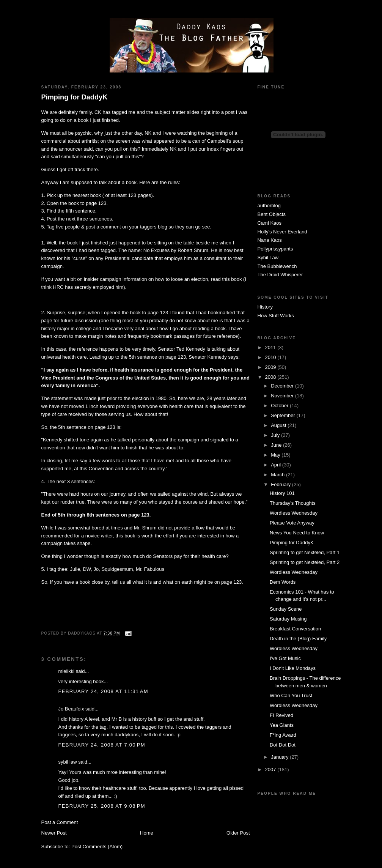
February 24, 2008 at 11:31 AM (103, 691)
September (284, 415)
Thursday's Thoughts (293, 503)
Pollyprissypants (275, 249)
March (278, 475)
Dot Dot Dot (283, 745)
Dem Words (283, 582)
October (280, 406)
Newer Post (54, 833)
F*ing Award (283, 735)
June (277, 445)
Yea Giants (282, 725)
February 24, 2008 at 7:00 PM (102, 745)
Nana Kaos (270, 240)
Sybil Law (268, 258)
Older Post (238, 833)
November (283, 396)
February (281, 484)
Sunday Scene (286, 609)
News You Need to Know (297, 533)
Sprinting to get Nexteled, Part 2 (305, 562)
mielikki (67, 671)
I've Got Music (285, 658)
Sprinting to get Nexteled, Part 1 (305, 552)
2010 (271, 357)
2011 (271, 347)
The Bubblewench (277, 266)
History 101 (282, 493)
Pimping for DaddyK (75, 97)
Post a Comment (60, 822)
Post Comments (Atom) (97, 847)
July (276, 435)
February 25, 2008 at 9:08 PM (102, 806)
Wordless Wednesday (294, 513)
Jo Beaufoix (71, 709)
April (277, 465)
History (265, 307)
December (283, 386)
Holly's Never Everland (282, 232)
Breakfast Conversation (295, 629)
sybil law (68, 762)
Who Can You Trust (291, 696)
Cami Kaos (270, 223)
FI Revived (281, 715)
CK (99, 112)
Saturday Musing (288, 619)
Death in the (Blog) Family (298, 639)
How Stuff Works (276, 316)
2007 (271, 770)
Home (147, 833)
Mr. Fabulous (150, 569)
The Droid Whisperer (280, 275)
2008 (271, 377)
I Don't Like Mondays (293, 668)
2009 (271, 367)
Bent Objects (272, 214)
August (279, 425)
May (276, 455)
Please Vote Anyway (292, 523)
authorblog (269, 206)
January (280, 757)
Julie (75, 569)
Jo (96, 569)
